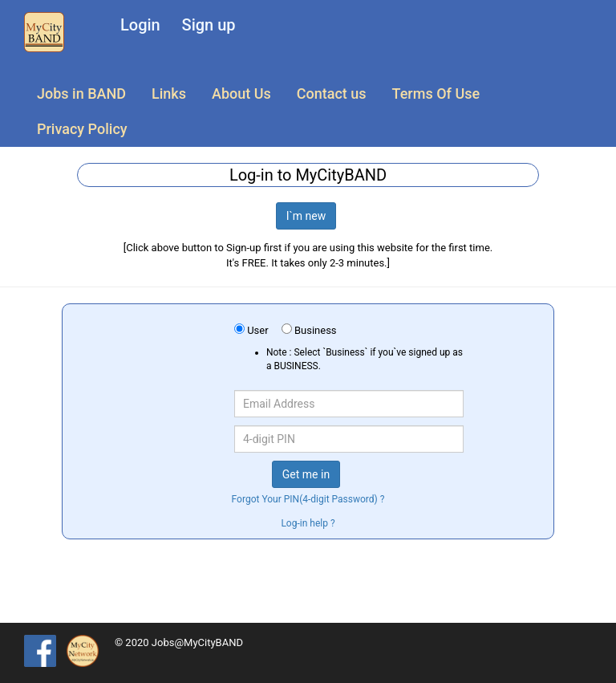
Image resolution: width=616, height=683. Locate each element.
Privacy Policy (82, 129)
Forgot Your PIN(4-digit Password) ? (308, 499)
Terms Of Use (436, 94)
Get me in (306, 474)
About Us (241, 94)
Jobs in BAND (81, 94)
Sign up (209, 25)
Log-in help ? (308, 523)
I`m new (306, 216)
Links (169, 94)
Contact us (332, 94)
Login (140, 25)
